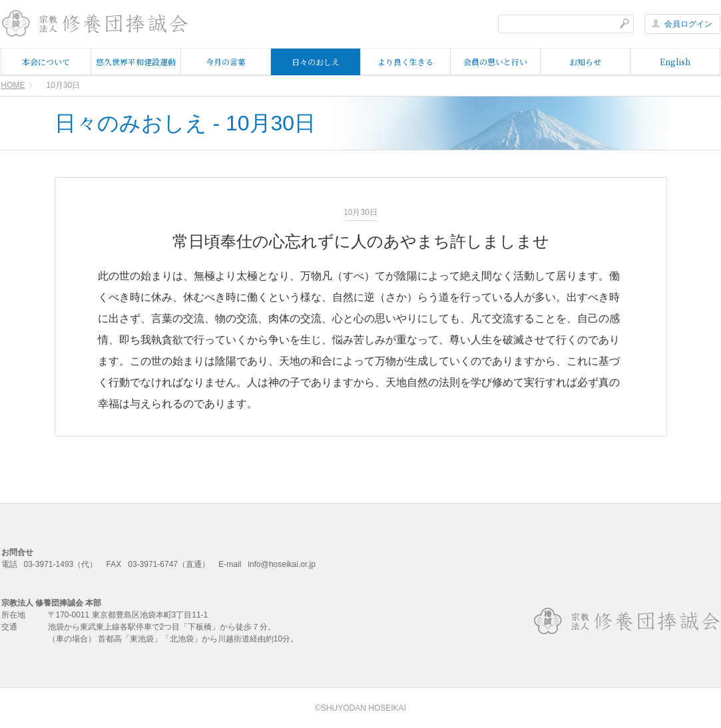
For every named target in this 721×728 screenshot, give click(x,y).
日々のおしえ (316, 62)
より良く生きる (405, 62)
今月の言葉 (226, 62)
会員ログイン (682, 24)
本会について (46, 62)
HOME (13, 85)
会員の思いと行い (495, 62)
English (675, 62)
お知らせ (585, 62)
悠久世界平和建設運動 (136, 62)
